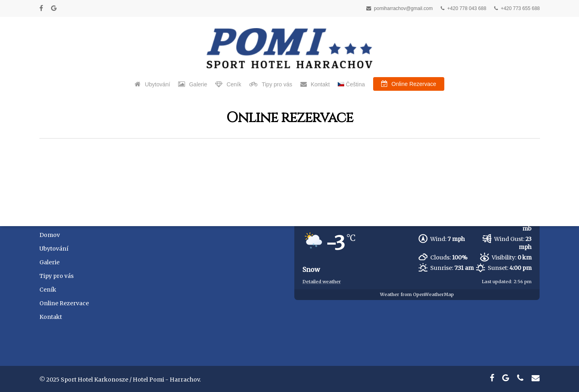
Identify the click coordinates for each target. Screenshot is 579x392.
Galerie (49, 262)
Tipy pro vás (56, 276)
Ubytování (54, 249)
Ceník (48, 290)
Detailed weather (322, 282)
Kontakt (51, 317)
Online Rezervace (64, 303)
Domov (50, 235)
